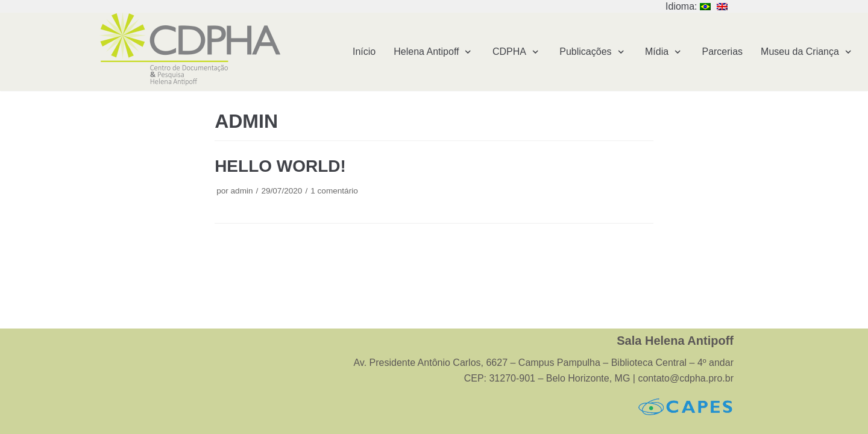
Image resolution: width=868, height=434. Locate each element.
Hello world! (280, 166)
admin (242, 191)
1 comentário (334, 191)
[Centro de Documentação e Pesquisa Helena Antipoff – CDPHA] (190, 49)
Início (364, 52)
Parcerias (722, 52)
